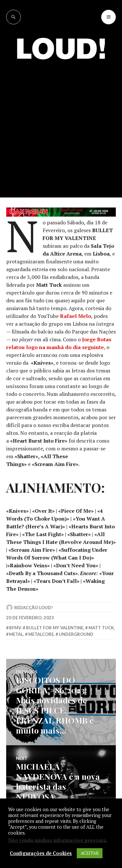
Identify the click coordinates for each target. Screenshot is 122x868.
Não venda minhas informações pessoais (57, 840)
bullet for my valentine (55, 628)
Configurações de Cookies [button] (41, 853)
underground (76, 634)
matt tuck (101, 628)
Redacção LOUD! (34, 608)
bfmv (15, 628)
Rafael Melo (75, 316)
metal (16, 634)
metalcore (41, 634)
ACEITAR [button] (90, 853)
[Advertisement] (61, 134)
